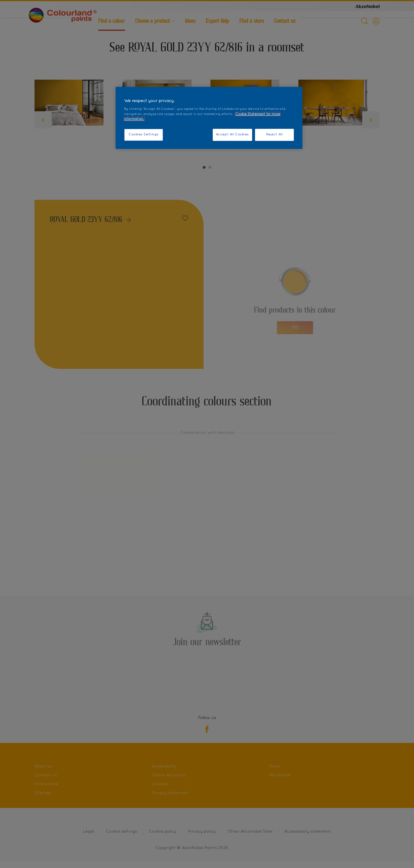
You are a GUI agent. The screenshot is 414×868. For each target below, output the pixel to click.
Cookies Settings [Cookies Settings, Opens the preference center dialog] (144, 135)
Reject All (275, 135)
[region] (209, 118)
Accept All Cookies (232, 135)
